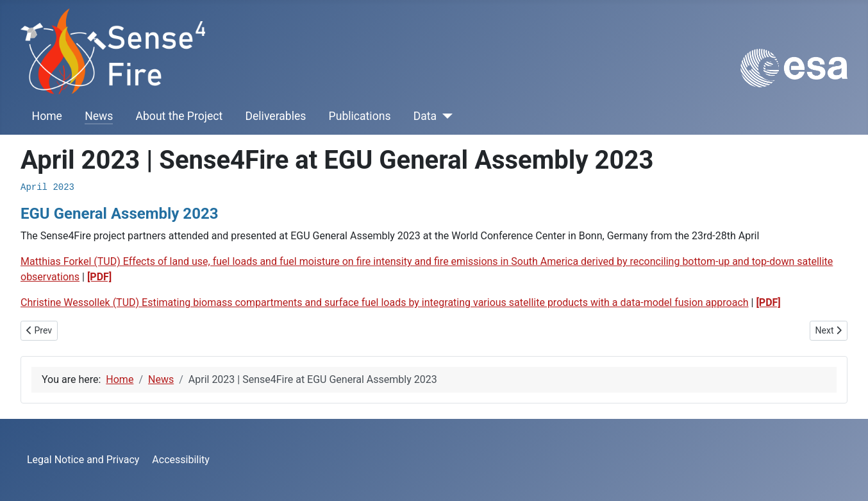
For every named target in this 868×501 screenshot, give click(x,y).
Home (47, 116)
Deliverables (275, 116)
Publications (360, 116)
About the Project (179, 116)
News (99, 116)
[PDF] (99, 277)
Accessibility (181, 460)
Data (425, 116)
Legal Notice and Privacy (83, 460)
